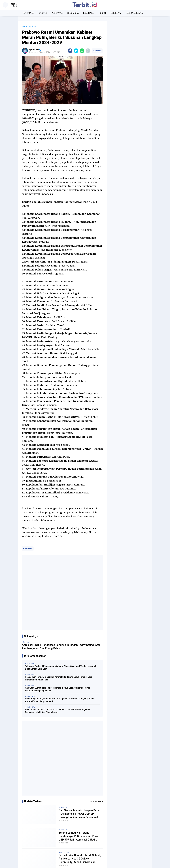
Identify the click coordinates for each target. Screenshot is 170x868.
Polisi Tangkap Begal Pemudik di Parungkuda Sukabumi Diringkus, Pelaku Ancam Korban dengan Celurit (60, 627)
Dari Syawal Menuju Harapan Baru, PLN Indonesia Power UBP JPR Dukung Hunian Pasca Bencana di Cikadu (79, 668)
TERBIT (15, 855)
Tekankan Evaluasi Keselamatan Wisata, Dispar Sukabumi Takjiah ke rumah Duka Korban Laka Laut (61, 595)
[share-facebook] (70, 51)
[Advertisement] (129, 61)
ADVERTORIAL (66, 707)
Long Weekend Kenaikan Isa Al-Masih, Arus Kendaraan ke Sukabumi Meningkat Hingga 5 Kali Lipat (80, 758)
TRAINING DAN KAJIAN (94, 855)
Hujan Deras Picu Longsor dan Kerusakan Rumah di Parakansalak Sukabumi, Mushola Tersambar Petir (80, 735)
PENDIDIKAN (42, 851)
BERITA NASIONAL (20, 845)
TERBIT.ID (64, 855)
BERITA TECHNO (67, 845)
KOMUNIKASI (90, 848)
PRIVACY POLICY (145, 851)
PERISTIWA (57, 13)
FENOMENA (73, 13)
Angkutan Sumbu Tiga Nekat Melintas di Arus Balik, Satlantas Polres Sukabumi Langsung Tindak (58, 616)
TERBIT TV (116, 13)
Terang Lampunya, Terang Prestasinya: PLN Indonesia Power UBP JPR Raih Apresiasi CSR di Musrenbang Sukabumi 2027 (79, 690)
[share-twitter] (76, 51)
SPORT (103, 13)
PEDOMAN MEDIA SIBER (126, 851)
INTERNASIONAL (134, 13)
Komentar (97, 51)
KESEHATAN (89, 13)
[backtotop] (85, 861)
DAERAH (43, 13)
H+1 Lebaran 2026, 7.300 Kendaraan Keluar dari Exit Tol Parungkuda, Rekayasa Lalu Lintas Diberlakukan (58, 638)
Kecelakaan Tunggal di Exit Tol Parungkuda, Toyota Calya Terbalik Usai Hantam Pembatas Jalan (58, 605)
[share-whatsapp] (82, 51)
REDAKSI (142, 848)
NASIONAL (29, 13)
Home (24, 26)
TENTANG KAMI (130, 848)
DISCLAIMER (134, 854)
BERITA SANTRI (43, 845)
